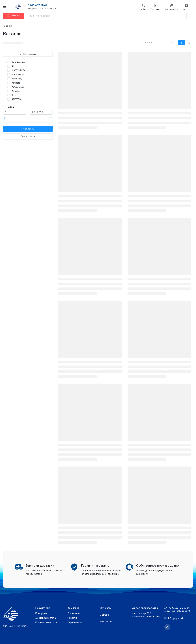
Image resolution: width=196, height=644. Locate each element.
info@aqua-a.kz (176, 618)
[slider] (5, 118)
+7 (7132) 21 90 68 (179, 608)
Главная (7, 26)
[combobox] (158, 43)
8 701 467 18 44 (37, 5)
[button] (28, 62)
